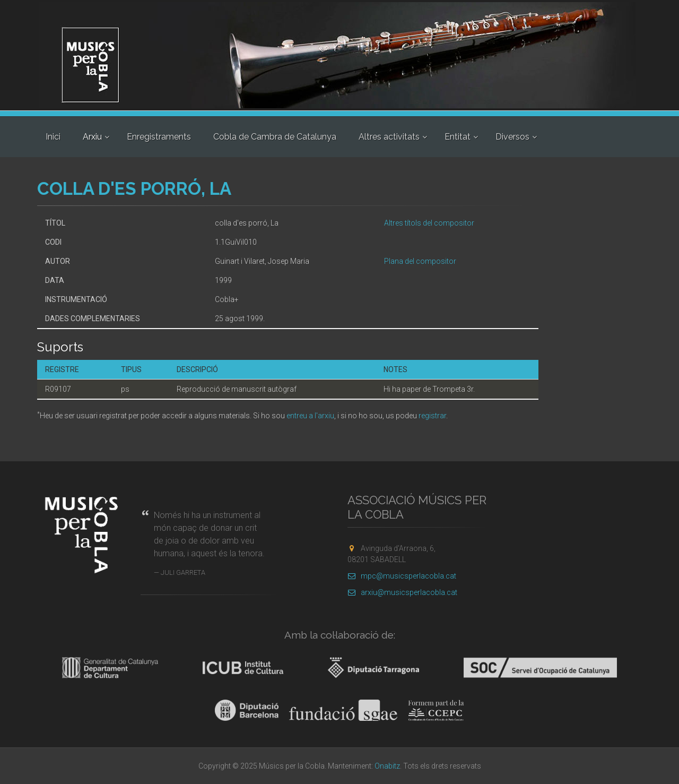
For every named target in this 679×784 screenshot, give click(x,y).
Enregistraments (159, 137)
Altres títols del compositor (429, 223)
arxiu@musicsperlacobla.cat (402, 592)
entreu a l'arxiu (310, 416)
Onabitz (387, 766)
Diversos (512, 137)
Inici (53, 137)
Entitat (458, 137)
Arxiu (92, 137)
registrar (432, 416)
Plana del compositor (420, 261)
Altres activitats (389, 137)
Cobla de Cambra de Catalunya (275, 137)
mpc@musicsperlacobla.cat (402, 576)
